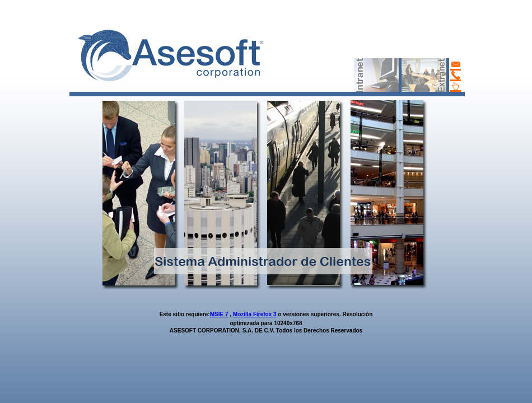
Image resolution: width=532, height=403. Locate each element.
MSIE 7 (219, 314)
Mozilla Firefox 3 (255, 314)
